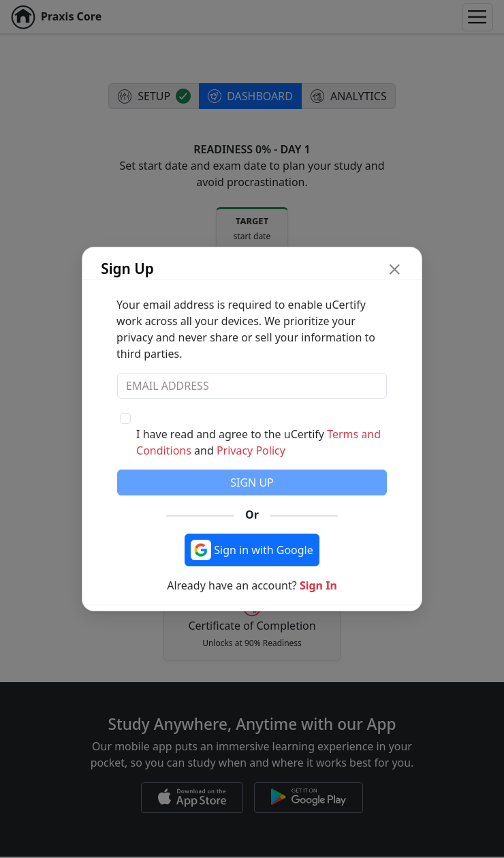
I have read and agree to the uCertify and (258, 442)
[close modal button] (395, 269)
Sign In (318, 585)
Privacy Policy (251, 450)
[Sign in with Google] (252, 550)
